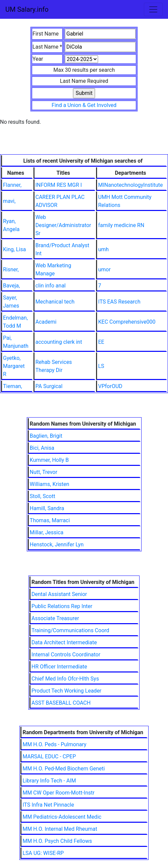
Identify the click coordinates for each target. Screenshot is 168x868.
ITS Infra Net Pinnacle (48, 805)
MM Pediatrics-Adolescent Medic (62, 817)
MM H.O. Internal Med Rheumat (60, 829)
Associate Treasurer (55, 618)
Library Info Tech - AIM (49, 781)
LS (101, 366)
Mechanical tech (55, 302)
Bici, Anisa (42, 448)
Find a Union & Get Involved (84, 105)
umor (104, 269)
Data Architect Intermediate (64, 642)
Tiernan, (13, 386)
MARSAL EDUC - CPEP (49, 756)
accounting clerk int (59, 342)
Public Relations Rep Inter (62, 606)
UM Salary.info (27, 9)
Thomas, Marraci (50, 520)
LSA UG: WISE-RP (43, 853)
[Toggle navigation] (153, 9)
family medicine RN (121, 225)
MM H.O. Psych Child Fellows (57, 841)
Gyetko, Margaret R (14, 366)
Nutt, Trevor (44, 472)
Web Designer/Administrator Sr (63, 225)
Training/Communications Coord (70, 630)
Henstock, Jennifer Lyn (57, 545)
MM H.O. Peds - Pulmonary (54, 744)
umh (103, 249)
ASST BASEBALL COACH (61, 703)
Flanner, (12, 185)
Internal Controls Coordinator (66, 655)
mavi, (9, 201)
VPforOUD (110, 386)
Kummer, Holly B (49, 460)
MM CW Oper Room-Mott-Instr (58, 793)
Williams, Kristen (50, 484)
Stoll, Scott (43, 496)
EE (101, 342)
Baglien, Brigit (46, 436)
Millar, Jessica (47, 532)
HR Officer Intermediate (59, 667)
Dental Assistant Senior (59, 594)
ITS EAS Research (119, 302)
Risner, (11, 269)
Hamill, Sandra (47, 508)
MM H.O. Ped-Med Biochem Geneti (64, 769)
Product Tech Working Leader (66, 691)
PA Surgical (49, 386)
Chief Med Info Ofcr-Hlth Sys (65, 679)
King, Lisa (14, 249)
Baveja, (11, 286)
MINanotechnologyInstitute (130, 185)
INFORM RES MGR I (59, 185)
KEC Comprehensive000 (127, 322)
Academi (46, 322)
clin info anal (51, 286)
